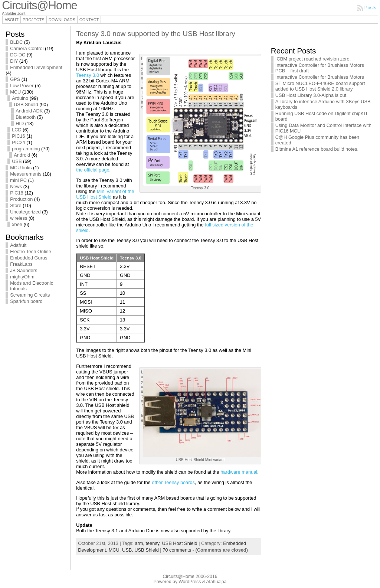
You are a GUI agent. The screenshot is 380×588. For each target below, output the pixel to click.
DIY (14, 61)
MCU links (21, 168)
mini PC (18, 180)
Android (22, 155)
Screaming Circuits (30, 295)
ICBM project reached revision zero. (313, 59)
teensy (152, 543)
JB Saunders (24, 270)
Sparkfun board (26, 301)
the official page (93, 170)
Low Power (22, 86)
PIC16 (19, 136)
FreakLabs (21, 264)
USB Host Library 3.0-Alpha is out (311, 95)
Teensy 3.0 (88, 75)
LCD (17, 130)
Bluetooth (26, 117)
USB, (128, 550)
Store (16, 205)
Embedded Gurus (29, 258)
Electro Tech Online (31, 251)
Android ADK (29, 111)
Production (21, 199)
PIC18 (17, 193)
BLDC (16, 42)
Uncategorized (25, 212)
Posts (370, 8)
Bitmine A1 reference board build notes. (317, 149)
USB (17, 161)
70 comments (177, 550)
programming (26, 149)
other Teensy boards (173, 482)
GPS (15, 79)
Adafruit (18, 245)
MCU (15, 92)
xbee (17, 224)
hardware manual (239, 472)
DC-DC (18, 55)
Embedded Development (36, 67)
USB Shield (26, 104)
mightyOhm (22, 277)
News (16, 187)
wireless (19, 218)
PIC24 (19, 142)
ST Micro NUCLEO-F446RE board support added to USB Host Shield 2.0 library (320, 86)
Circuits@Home (179, 576)
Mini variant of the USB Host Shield (105, 194)
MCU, (115, 550)
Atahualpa (216, 582)
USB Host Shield (179, 543)
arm (139, 543)
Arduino (20, 98)
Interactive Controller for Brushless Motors (320, 77)
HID (20, 123)
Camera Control (27, 48)
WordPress (190, 582)
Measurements (26, 174)
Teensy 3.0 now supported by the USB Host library (156, 34)
